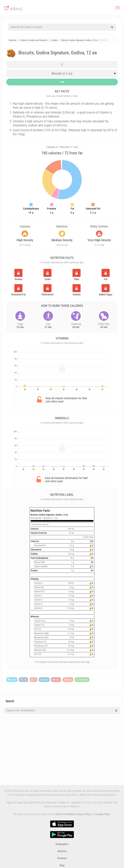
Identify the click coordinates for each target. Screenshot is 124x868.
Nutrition (62, 851)
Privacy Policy (83, 814)
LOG (62, 82)
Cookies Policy (103, 814)
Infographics (62, 844)
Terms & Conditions (65, 814)
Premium (62, 858)
